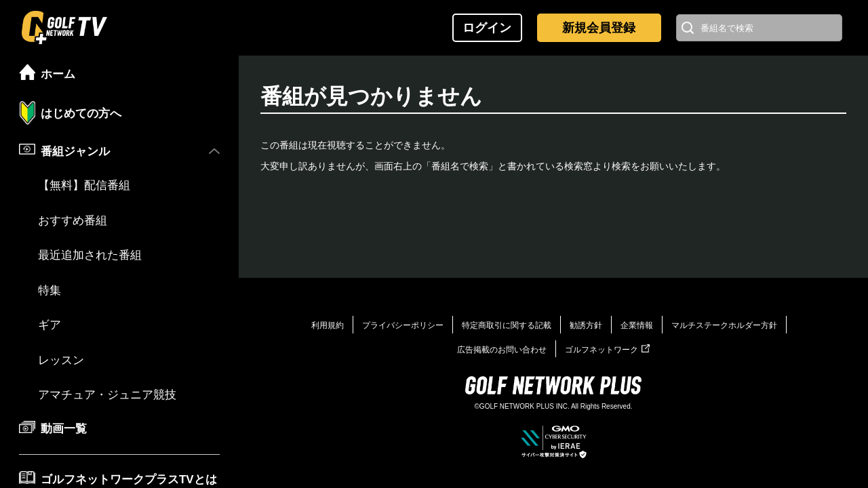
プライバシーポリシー (403, 325)
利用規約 (328, 325)
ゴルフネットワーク (607, 350)
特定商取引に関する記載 (507, 325)
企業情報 (637, 325)
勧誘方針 (586, 325)
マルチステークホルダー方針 (724, 325)
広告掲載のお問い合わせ (502, 350)
